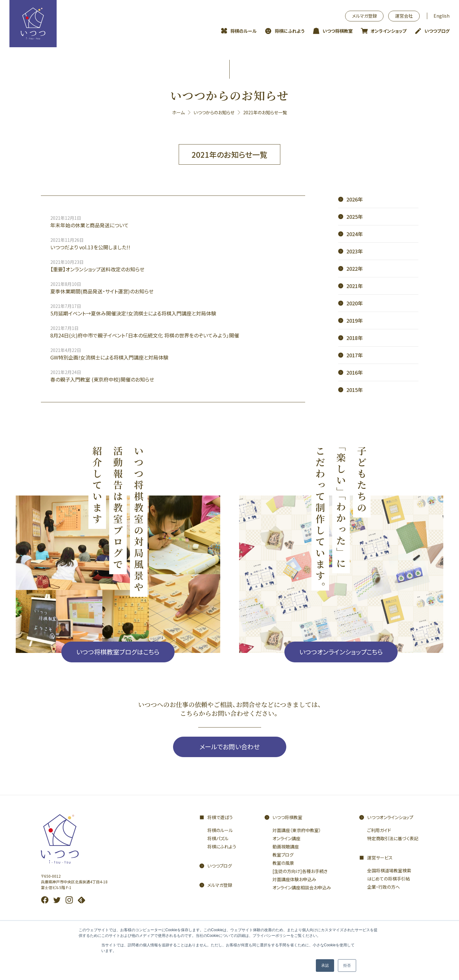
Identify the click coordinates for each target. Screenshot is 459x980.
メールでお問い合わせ (229, 747)
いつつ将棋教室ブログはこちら (118, 652)
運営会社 (404, 16)
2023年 (355, 251)
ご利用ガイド (379, 830)
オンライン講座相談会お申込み (302, 887)
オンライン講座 (286, 838)
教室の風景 (283, 863)
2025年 (355, 217)
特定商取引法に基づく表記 (393, 838)
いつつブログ (437, 31)
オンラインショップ (389, 31)
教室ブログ (283, 855)
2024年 (355, 234)
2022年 (355, 269)
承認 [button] (325, 966)
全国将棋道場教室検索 (389, 870)
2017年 (355, 355)
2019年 (355, 320)
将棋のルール (243, 31)
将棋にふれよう (290, 31)
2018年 (355, 338)
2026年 (355, 199)
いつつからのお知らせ (214, 112)
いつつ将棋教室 (338, 31)
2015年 (355, 390)
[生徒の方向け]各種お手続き (300, 871)
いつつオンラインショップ (390, 817)
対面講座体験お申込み (294, 879)
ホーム (178, 112)
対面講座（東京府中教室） (297, 830)
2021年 (355, 286)
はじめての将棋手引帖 (389, 879)
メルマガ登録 (364, 16)
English (442, 16)
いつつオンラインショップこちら (341, 652)
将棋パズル (218, 838)
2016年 (355, 372)
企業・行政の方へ (383, 887)
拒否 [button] (347, 966)
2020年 (355, 303)
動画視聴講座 (286, 847)
